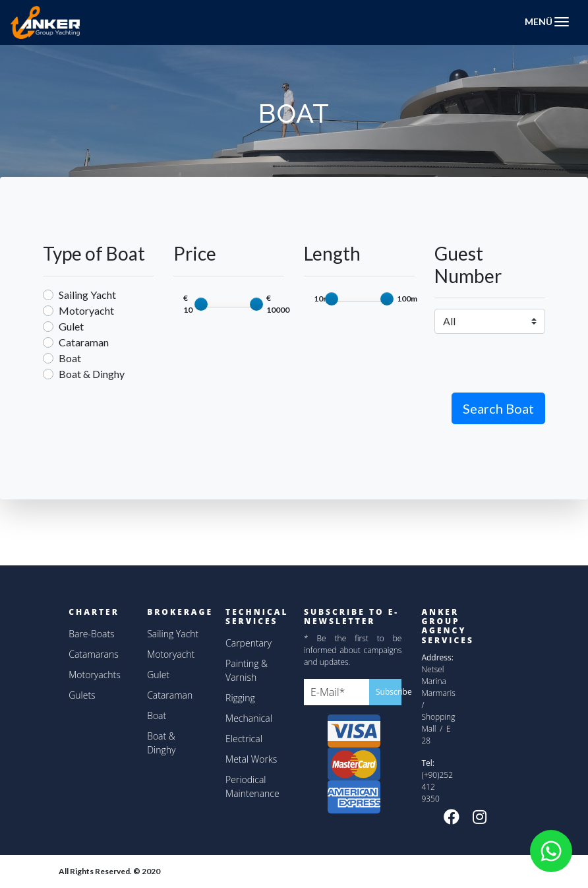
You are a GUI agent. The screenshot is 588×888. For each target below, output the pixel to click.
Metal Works (251, 759)
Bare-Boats (91, 634)
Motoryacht (86, 310)
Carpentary (249, 643)
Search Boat (498, 408)
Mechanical (249, 718)
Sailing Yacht (87, 295)
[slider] (201, 304)
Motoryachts (95, 675)
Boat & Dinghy (92, 374)
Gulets (82, 695)
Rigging (240, 698)
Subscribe (389, 692)
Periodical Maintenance (252, 786)
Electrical (244, 739)
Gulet (71, 326)
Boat (70, 358)
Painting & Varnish (247, 670)
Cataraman (84, 342)
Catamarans (94, 654)
